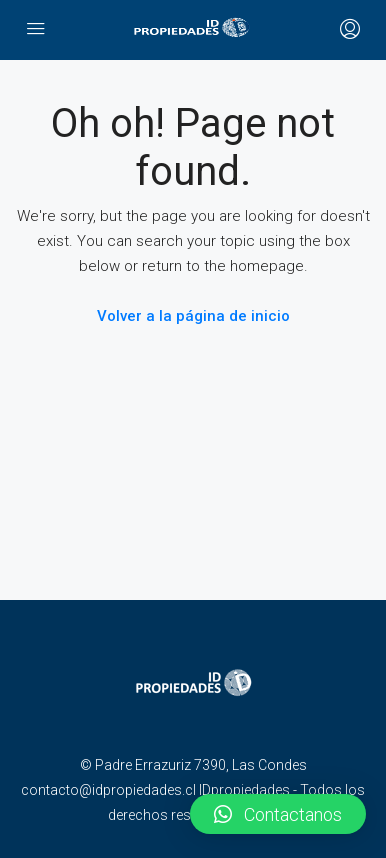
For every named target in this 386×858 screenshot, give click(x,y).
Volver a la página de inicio (193, 316)
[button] (278, 814)
